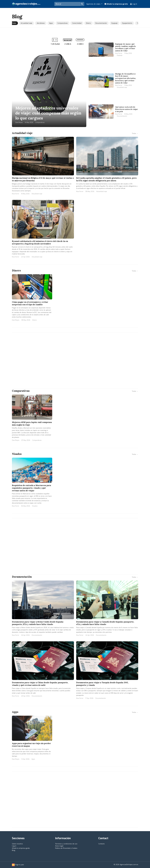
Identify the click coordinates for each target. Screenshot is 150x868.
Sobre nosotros (17, 844)
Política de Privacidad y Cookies (66, 848)
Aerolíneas (41, 23)
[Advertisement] (75, 360)
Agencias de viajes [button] (94, 4)
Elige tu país (18, 865)
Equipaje (115, 23)
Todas (14, 23)
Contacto (101, 844)
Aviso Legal (59, 846)
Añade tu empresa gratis (116, 4)
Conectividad (77, 23)
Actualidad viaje (27, 23)
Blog (14, 850)
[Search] (67, 4)
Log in (134, 4)
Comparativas (63, 23)
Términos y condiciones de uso (66, 844)
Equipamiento (127, 23)
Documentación (101, 23)
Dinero (89, 23)
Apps (51, 23)
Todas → (135, 133)
